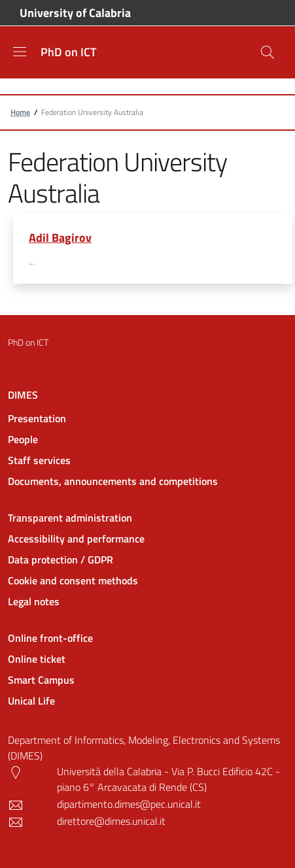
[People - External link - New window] (147, 439)
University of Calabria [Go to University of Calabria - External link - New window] (75, 13)
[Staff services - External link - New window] (147, 460)
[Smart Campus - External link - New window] (147, 680)
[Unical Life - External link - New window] (147, 701)
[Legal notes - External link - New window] (147, 601)
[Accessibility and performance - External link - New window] (147, 539)
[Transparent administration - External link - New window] (147, 518)
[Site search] (268, 52)
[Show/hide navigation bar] (20, 52)
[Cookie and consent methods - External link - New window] (147, 580)
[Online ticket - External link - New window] (147, 659)
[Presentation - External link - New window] (147, 418)
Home (20, 112)
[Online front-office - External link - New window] (147, 638)
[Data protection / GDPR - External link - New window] (147, 559)
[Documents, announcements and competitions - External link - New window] (147, 481)
